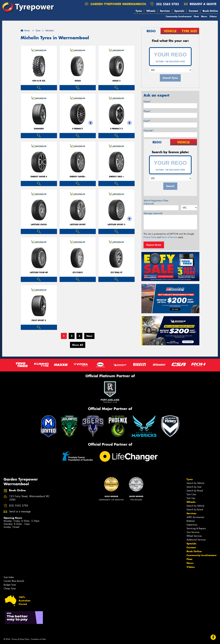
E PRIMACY (78, 129)
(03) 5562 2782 (167, 4)
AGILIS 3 (116, 81)
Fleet (196, 16)
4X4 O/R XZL (39, 81)
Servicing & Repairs (196, 528)
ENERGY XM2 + (116, 177)
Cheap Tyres (10, 588)
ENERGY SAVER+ (78, 177)
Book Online (210, 11)
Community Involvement (179, 16)
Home (25, 31)
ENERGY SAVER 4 (39, 177)
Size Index (9, 577)
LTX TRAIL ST (116, 272)
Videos (213, 16)
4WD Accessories (195, 517)
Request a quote (200, 4)
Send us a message (20, 512)
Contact (193, 11)
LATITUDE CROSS (39, 225)
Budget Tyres (10, 585)
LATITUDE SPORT (78, 225)
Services (165, 11)
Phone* (147, 111)
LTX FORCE (78, 272)
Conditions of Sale (38, 639)
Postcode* (149, 131)
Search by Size (194, 487)
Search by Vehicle (195, 483)
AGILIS (78, 81)
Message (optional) (153, 213)
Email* (147, 121)
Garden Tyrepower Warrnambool (116, 4)
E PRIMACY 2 (116, 129)
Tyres (139, 11)
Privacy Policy (150, 237)
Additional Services (196, 540)
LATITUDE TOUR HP (39, 272)
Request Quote (154, 245)
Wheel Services (194, 536)
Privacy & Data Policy (21, 639)
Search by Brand (195, 491)
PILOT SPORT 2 (39, 320)
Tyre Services (193, 532)
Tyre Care (191, 494)
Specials (179, 11)
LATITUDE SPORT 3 (116, 225)
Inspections (192, 525)
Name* (147, 102)
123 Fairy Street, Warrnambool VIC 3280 (29, 498)
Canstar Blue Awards (14, 581)
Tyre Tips (191, 498)
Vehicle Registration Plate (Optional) (156, 202)
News (204, 16)
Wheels (151, 11)
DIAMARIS (39, 129)
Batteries (191, 521)
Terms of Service (169, 237)
